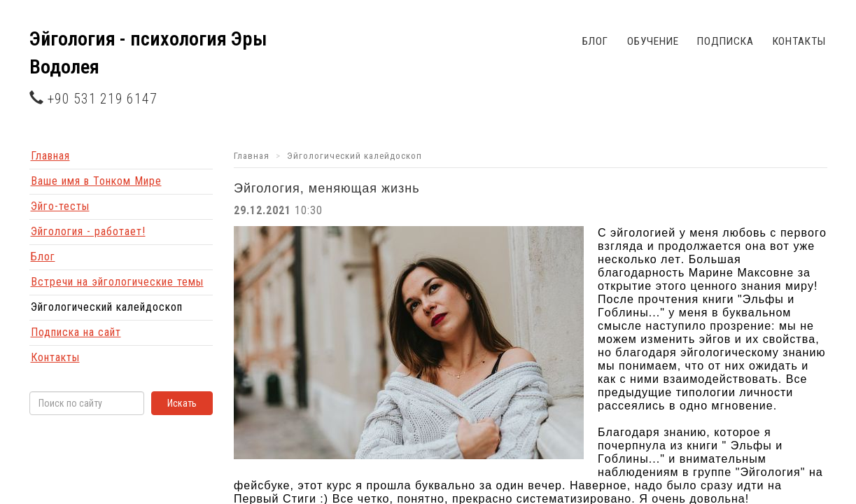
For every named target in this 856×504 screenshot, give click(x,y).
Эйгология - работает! (88, 231)
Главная (50, 156)
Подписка (725, 41)
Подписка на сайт (76, 332)
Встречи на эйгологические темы (117, 282)
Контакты (799, 41)
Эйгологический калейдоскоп (107, 307)
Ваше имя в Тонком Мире (96, 181)
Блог (596, 41)
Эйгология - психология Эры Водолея (148, 53)
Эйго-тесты (60, 206)
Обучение (653, 41)
